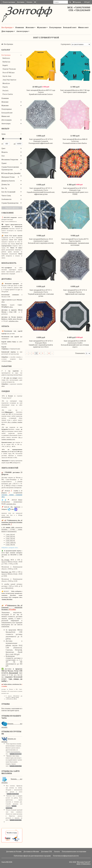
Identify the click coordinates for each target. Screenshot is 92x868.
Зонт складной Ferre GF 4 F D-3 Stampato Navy (41, 346)
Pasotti (5, 87)
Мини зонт (83, 27)
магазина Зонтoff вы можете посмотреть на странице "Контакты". (12, 231)
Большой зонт (70, 27)
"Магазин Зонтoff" (84, 862)
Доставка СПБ (46, 852)
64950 (19, 144)
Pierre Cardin (8, 94)
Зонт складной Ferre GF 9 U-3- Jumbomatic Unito (41, 191)
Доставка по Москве (31, 852)
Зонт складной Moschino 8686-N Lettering (75, 142)
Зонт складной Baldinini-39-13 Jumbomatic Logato (41, 243)
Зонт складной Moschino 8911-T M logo (75, 91)
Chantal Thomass (9, 69)
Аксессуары (23, 31)
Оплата (29, 2)
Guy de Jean (7, 76)
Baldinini (6, 58)
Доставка (21, 2)
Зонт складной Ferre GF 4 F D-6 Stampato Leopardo (41, 142)
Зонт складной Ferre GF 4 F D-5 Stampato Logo (75, 191)
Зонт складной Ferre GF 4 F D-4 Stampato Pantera (75, 294)
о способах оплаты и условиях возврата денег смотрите (12, 359)
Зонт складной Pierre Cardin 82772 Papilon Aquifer (75, 243)
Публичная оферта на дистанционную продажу (32, 856)
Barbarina (6, 62)
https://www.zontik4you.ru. (9, 221)
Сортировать (66, 44)
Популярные (55, 27)
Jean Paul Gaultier (9, 80)
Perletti (6, 91)
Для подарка (8, 31)
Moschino (6, 83)
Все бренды (8, 27)
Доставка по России (14, 852)
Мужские (42, 27)
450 (7, 144)
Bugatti (5, 65)
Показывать (80, 357)
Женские (30, 27)
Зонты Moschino (7, 599)
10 (49, 357)
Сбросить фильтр (12, 208)
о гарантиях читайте (15, 384)
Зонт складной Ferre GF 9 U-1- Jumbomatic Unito (41, 294)
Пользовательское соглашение (74, 852)
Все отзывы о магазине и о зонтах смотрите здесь (12, 709)
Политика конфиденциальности (66, 856)
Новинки (20, 27)
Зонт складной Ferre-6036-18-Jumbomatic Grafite (75, 346)
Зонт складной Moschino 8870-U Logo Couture (41, 92)
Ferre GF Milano (9, 73)
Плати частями (9, 2)
